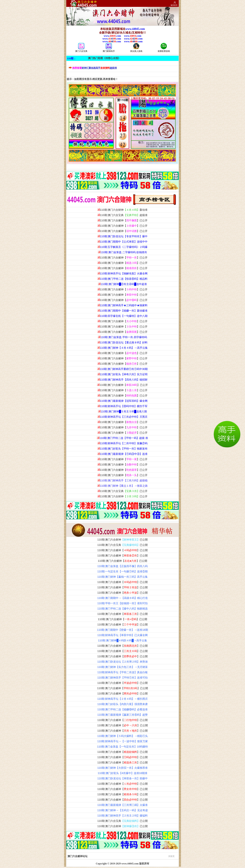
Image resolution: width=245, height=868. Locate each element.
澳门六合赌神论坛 (121, 856)
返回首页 (174, 5)
